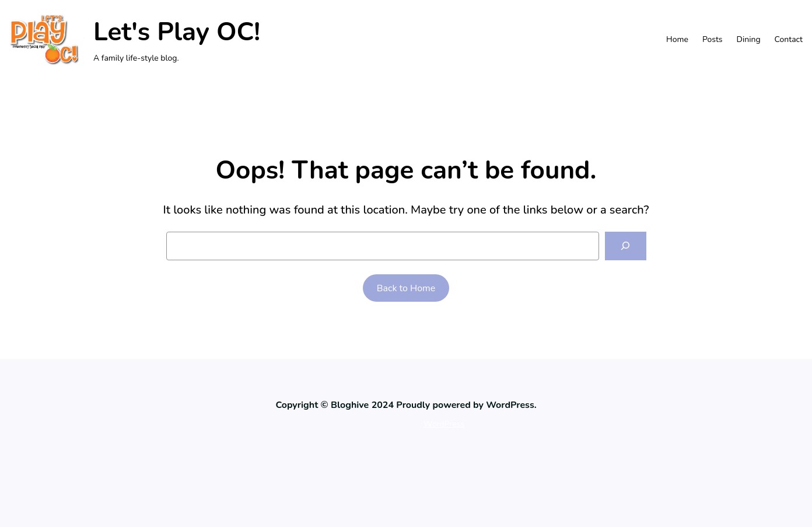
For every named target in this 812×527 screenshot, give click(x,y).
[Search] (626, 246)
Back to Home (406, 288)
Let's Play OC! (177, 32)
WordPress (444, 424)
